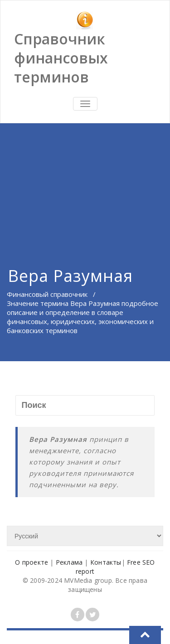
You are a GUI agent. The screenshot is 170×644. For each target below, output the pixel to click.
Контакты (106, 562)
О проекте (32, 562)
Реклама (69, 562)
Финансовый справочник (47, 294)
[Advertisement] (85, 184)
